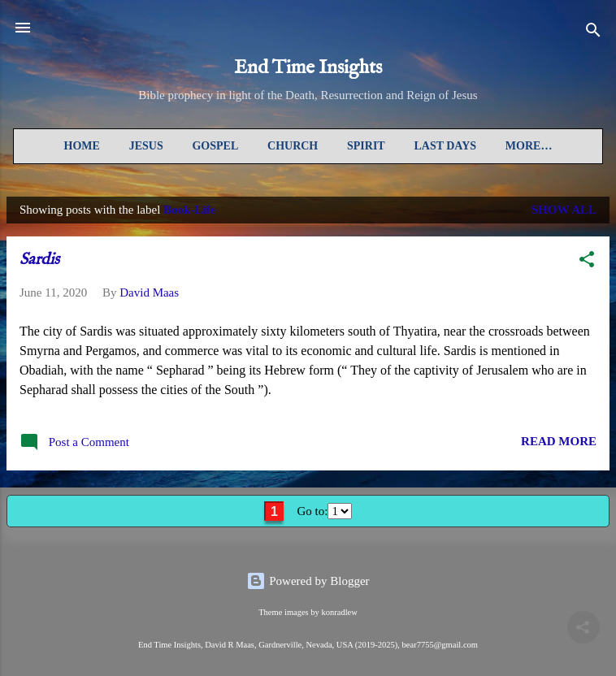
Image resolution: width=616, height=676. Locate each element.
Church (293, 146)
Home (82, 146)
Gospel (215, 146)
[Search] (593, 33)
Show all (564, 210)
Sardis (39, 260)
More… (529, 146)
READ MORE (559, 441)
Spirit (366, 146)
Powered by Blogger (308, 581)
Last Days (445, 146)
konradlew (339, 612)
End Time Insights (308, 68)
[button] (587, 262)
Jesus (146, 146)
